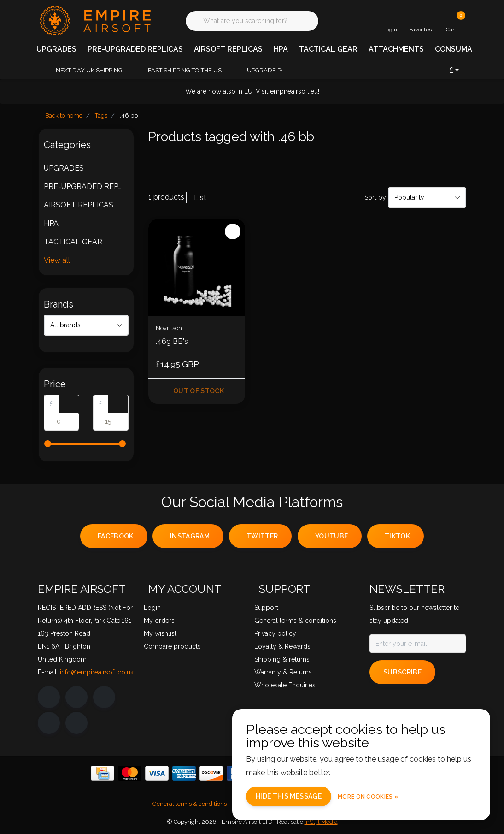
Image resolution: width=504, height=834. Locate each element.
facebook (116, 536)
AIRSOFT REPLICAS (228, 49)
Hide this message (289, 796)
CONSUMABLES (463, 49)
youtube (331, 536)
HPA (281, 49)
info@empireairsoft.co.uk (97, 672)
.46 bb (129, 115)
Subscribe (402, 672)
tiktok (397, 536)
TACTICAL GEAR (328, 49)
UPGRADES (56, 49)
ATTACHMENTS (396, 49)
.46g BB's (172, 341)
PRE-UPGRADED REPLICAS (135, 49)
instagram (190, 536)
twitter (262, 536)
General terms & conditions (190, 804)
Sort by (375, 197)
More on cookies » (368, 797)
